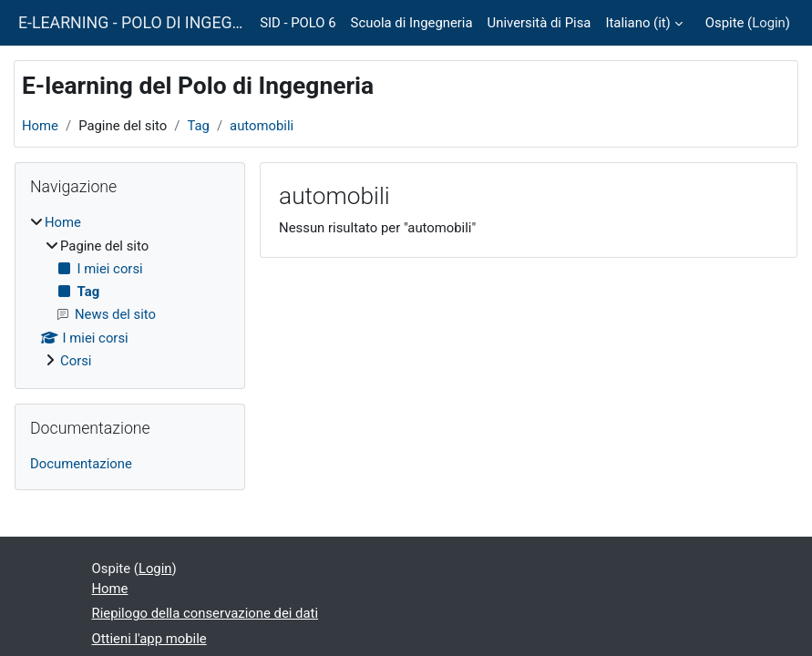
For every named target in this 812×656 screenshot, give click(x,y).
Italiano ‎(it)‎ (637, 23)
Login (769, 23)
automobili (262, 126)
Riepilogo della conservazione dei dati (206, 613)
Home (40, 126)
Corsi (76, 361)
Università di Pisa (540, 23)
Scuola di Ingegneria (412, 23)
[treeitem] (130, 292)
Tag (198, 126)
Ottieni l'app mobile (149, 639)
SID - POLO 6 (298, 23)
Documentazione (81, 464)
